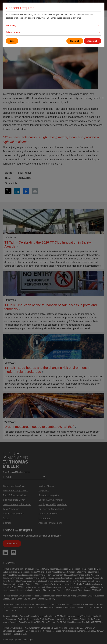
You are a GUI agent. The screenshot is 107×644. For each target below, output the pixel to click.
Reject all (75, 41)
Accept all (92, 41)
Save (12, 41)
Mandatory (11, 25)
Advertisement (13, 32)
